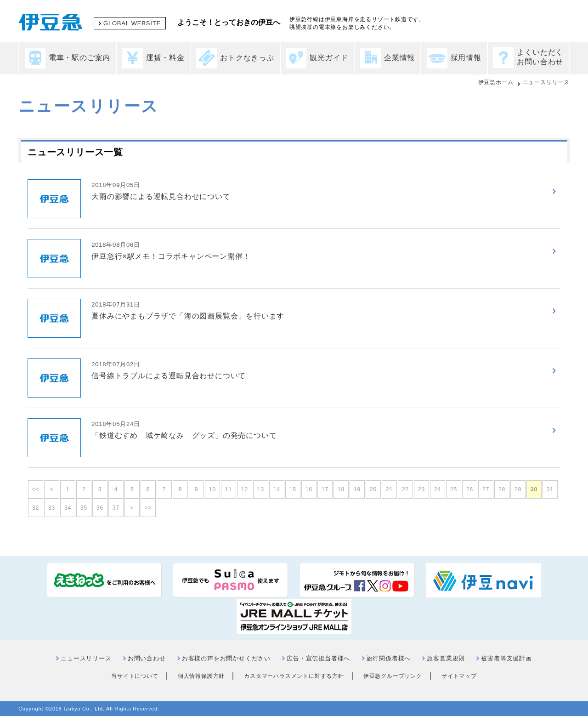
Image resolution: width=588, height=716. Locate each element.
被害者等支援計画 (506, 658)
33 (52, 508)
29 (518, 489)
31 (550, 489)
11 (229, 489)
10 (212, 489)
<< (36, 489)
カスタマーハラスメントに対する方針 (294, 676)
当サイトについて (135, 676)
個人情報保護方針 (201, 676)
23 (421, 489)
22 (405, 489)
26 (470, 489)
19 (357, 489)
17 (325, 489)
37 (116, 508)
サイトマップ (459, 676)
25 (454, 489)
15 (293, 489)
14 (277, 489)
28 (502, 489)
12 (245, 489)
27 (486, 489)
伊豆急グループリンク (393, 676)
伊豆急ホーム (496, 82)
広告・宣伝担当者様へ (318, 658)
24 (438, 489)
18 (341, 489)
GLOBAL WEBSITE (132, 23)
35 (84, 508)
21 (389, 489)
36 (100, 508)
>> (148, 508)
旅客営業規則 (446, 658)
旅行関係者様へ (389, 658)
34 (68, 508)
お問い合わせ (147, 658)
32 (36, 508)
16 (309, 489)
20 (373, 489)
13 (261, 489)
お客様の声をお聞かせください (226, 658)
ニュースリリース (546, 82)
